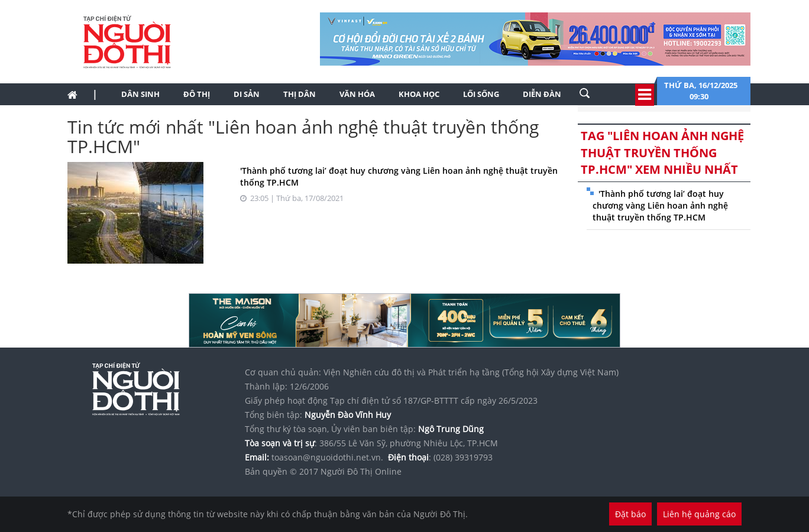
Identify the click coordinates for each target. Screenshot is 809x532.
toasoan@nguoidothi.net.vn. (327, 457)
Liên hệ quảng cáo (699, 514)
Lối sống (481, 94)
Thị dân (300, 94)
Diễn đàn (542, 94)
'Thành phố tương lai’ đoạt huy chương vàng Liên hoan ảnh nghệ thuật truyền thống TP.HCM (660, 205)
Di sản (247, 94)
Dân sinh (140, 94)
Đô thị (197, 94)
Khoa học (419, 94)
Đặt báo (630, 514)
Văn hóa (357, 94)
